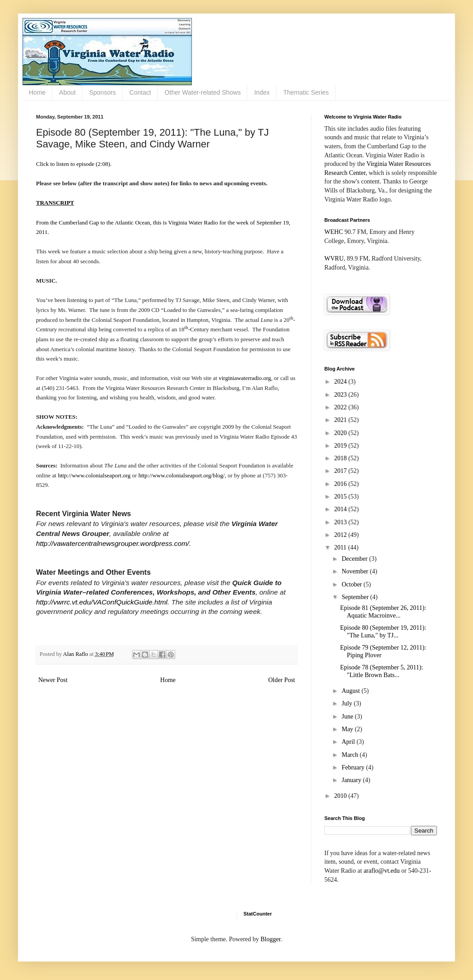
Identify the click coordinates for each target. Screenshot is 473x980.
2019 (341, 446)
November (356, 571)
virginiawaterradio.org (245, 378)
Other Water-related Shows (202, 92)
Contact (140, 92)
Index (262, 92)
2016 (341, 484)
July (348, 703)
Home (37, 92)
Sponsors (102, 92)
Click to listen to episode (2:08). (74, 164)
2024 (341, 382)
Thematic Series (306, 92)
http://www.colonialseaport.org (94, 475)
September (356, 597)
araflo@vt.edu (382, 871)
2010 (341, 796)
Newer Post (53, 680)
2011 (341, 547)
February (354, 767)
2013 (341, 522)
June (348, 717)
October (352, 584)
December (355, 559)
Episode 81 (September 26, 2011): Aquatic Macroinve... (383, 612)
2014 (341, 509)
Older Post (282, 680)
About (67, 92)
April (349, 742)
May (348, 729)
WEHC (334, 232)
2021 (341, 420)
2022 (341, 407)
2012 (341, 535)
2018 (341, 458)
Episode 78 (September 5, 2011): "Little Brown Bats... (382, 671)
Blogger (270, 939)
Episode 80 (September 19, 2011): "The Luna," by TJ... (383, 632)
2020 (341, 433)
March (350, 755)
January (352, 780)
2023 (341, 395)
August (351, 691)
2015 (341, 497)
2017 (341, 471)
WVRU (334, 259)
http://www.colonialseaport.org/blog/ (182, 475)
